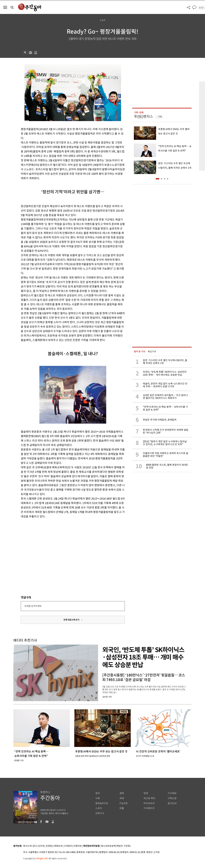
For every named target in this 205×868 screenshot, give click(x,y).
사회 (98, 798)
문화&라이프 (102, 803)
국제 (122, 798)
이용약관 (78, 846)
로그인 (201, 8)
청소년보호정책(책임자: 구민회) (116, 846)
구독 (160, 117)
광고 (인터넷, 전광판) (43, 846)
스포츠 (99, 808)
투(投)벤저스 (143, 117)
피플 (122, 808)
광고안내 (172, 803)
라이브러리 (149, 803)
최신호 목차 (149, 798)
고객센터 (68, 846)
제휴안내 (58, 846)
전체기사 (100, 813)
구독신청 (172, 798)
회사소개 (27, 846)
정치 (98, 793)
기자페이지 (149, 808)
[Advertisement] (65, 542)
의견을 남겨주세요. (33, 606)
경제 (122, 793)
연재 (146, 793)
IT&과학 (124, 803)
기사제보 (172, 793)
